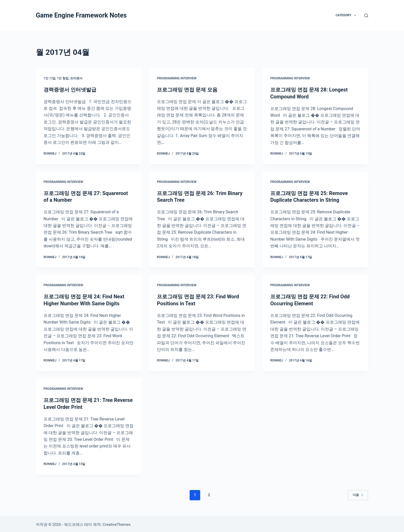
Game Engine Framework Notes (81, 15)
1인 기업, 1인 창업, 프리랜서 (63, 78)
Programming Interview (177, 78)
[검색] (366, 16)
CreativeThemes (117, 523)
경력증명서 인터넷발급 (70, 90)
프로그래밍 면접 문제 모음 (187, 90)
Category (347, 15)
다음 (358, 493)
